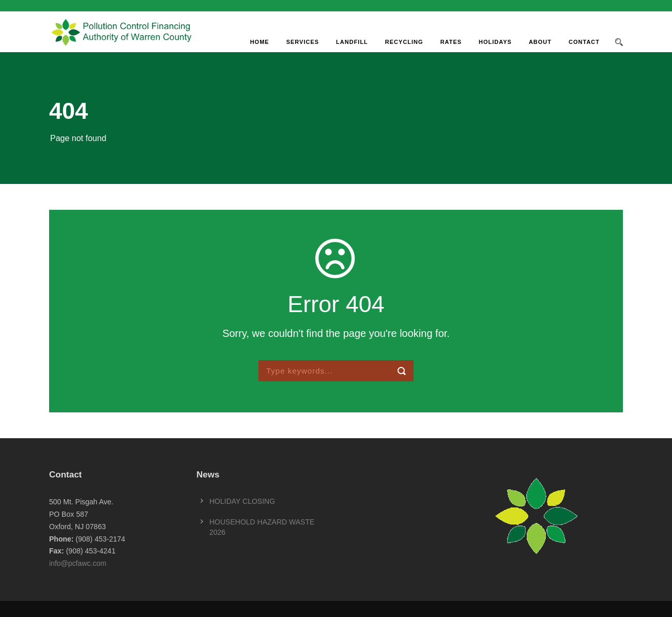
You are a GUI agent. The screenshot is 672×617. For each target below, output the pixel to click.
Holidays (495, 42)
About (540, 42)
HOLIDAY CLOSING (242, 501)
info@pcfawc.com (78, 563)
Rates (451, 42)
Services (303, 42)
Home (260, 42)
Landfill (352, 42)
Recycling (404, 42)
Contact (584, 42)
